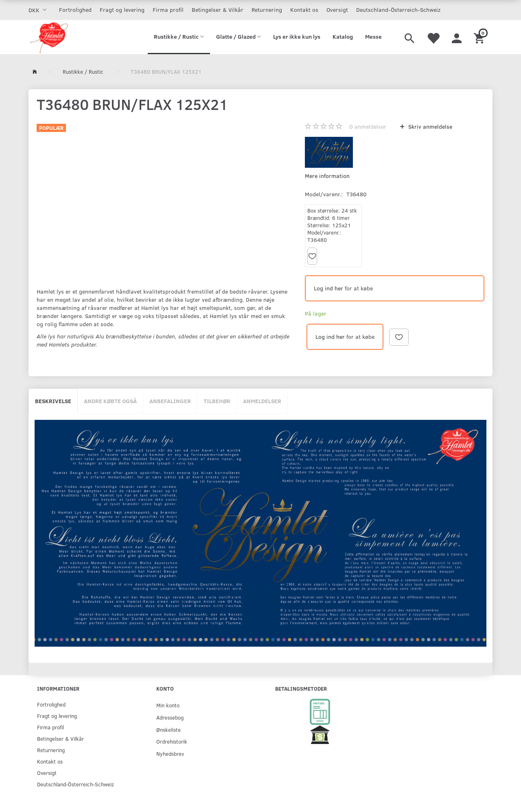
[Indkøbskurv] (480, 37)
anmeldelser (368, 126)
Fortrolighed (75, 10)
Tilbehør (217, 401)
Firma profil (168, 10)
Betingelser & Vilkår (218, 10)
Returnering (267, 10)
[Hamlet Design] (49, 37)
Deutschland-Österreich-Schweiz (398, 10)
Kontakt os (304, 10)
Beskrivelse (53, 401)
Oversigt (337, 10)
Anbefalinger (170, 401)
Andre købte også (110, 401)
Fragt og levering (122, 10)
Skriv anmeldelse (429, 126)
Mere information (327, 176)
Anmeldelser (262, 401)
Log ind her (328, 288)
